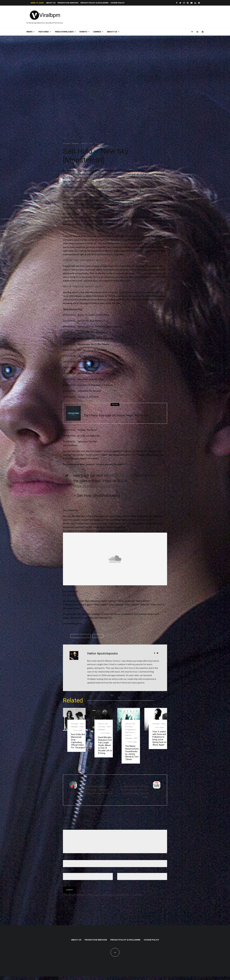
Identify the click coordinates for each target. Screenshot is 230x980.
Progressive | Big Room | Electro (106, 411)
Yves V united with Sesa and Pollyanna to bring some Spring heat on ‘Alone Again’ (159, 738)
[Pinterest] (188, 3)
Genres (97, 32)
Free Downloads (64, 32)
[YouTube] (191, 3)
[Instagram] (184, 3)
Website (121, 874)
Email (66, 874)
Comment (67, 827)
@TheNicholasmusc (131, 486)
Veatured (133, 411)
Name (66, 861)
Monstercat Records (81, 636)
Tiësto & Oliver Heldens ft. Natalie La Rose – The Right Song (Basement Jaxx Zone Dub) (97, 788)
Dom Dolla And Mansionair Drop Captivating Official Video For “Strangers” (78, 741)
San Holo (98, 636)
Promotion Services (68, 3)
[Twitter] (180, 3)
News (29, 32)
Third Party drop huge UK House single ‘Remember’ (117, 415)
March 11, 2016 (134, 495)
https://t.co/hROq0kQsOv (94, 486)
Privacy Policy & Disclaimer (94, 3)
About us (51, 3)
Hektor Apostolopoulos (102, 653)
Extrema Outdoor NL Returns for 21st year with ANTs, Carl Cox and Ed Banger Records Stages (133, 790)
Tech (136, 738)
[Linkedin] (195, 3)
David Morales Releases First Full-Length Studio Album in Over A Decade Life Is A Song (105, 745)
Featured (44, 32)
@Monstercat (120, 475)
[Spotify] (199, 3)
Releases (75, 143)
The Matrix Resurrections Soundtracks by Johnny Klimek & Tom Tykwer (132, 753)
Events (83, 32)
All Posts (67, 143)
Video (140, 411)
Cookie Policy (117, 3)
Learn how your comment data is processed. (121, 898)
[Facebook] (177, 3)
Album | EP (103, 724)
